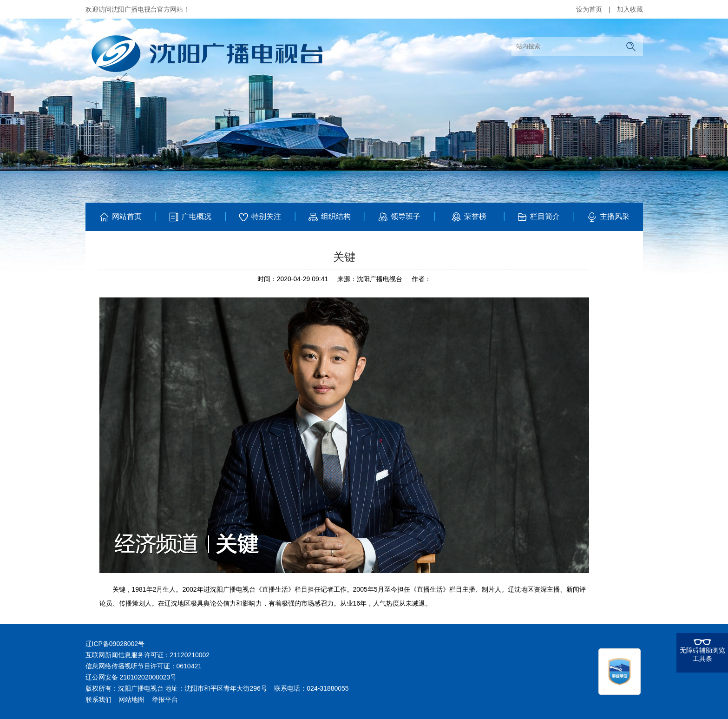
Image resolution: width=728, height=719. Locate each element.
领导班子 (399, 217)
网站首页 (120, 217)
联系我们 (98, 699)
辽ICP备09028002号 (115, 644)
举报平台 (165, 699)
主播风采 (608, 217)
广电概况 (190, 217)
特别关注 (259, 217)
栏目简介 (538, 217)
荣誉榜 (469, 217)
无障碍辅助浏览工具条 (702, 654)
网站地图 (131, 699)
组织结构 (329, 217)
